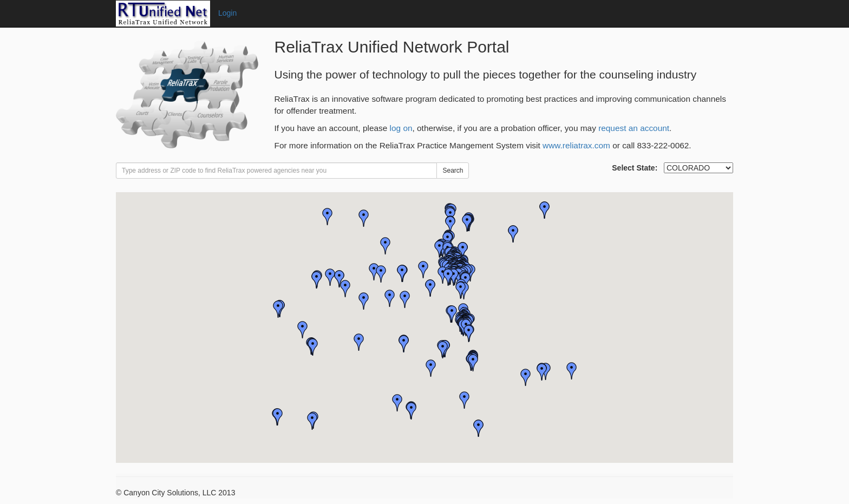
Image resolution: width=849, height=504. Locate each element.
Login (227, 13)
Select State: (635, 168)
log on (401, 128)
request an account (634, 128)
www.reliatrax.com (576, 145)
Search (453, 171)
